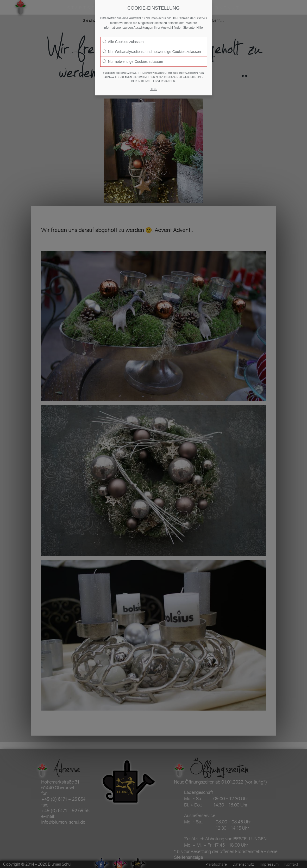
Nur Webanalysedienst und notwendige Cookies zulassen (152, 52)
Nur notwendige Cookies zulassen (133, 62)
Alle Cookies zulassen (123, 42)
